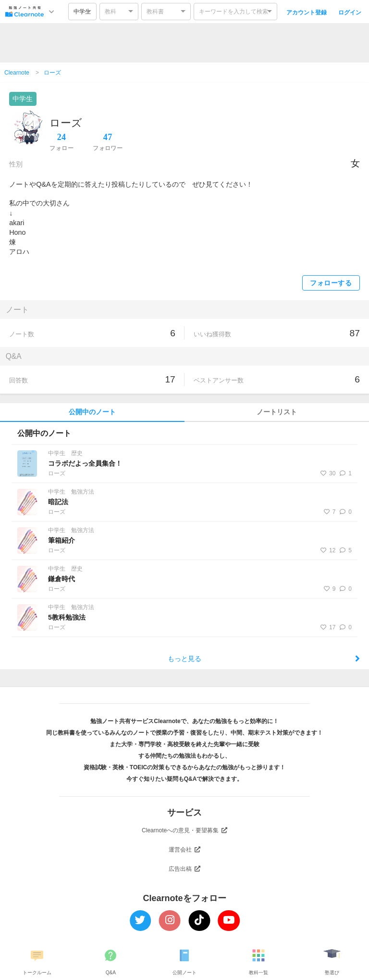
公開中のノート (92, 412)
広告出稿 (184, 869)
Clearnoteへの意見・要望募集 (184, 830)
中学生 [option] (82, 12)
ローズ (52, 73)
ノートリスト (277, 412)
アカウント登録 (307, 13)
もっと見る (264, 659)
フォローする (331, 283)
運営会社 (184, 850)
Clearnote (17, 73)
